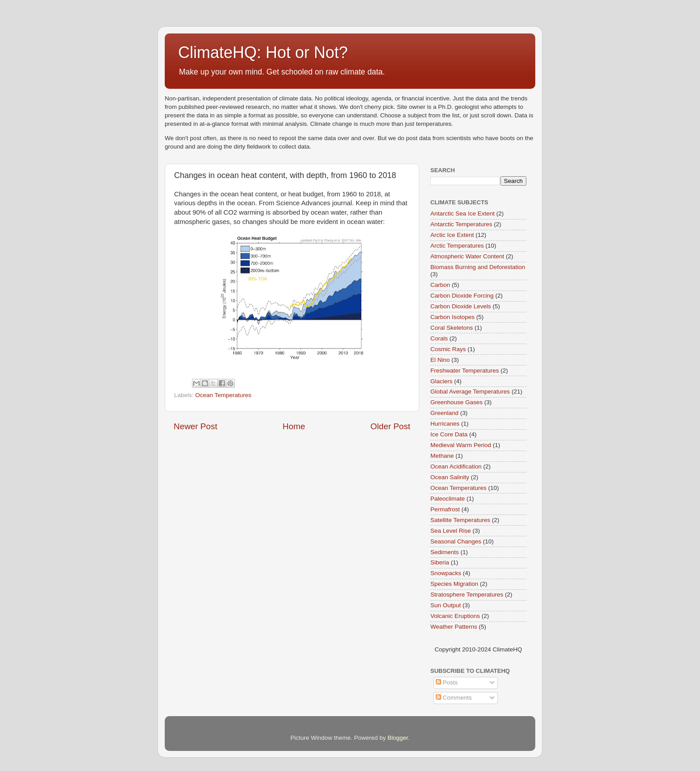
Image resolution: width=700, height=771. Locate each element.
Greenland (444, 413)
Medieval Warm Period (461, 445)
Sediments (445, 552)
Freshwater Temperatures (465, 371)
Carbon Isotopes (452, 317)
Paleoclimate (448, 499)
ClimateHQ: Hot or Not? (263, 52)
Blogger (398, 738)
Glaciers (442, 381)
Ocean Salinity (450, 477)
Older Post (390, 426)
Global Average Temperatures (470, 392)
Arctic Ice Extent (452, 235)
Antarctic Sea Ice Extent (462, 213)
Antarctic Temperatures (461, 224)
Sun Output (446, 605)
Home (294, 426)
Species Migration (454, 584)
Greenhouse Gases (456, 402)
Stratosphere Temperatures (467, 595)
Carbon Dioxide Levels (461, 306)
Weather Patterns (454, 627)
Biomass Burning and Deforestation (478, 267)
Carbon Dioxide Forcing (462, 296)
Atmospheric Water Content (467, 256)
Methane (442, 456)
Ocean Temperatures (223, 395)
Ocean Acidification (456, 466)
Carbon (440, 285)
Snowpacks (446, 573)
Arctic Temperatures (457, 246)
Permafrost (445, 509)
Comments (454, 698)
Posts (447, 682)
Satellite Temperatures (460, 520)
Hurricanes (445, 424)
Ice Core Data (449, 434)
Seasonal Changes (456, 541)
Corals (439, 338)
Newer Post (196, 426)
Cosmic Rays (448, 349)
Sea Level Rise (451, 531)
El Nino (440, 360)
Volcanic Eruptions (455, 616)
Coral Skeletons (452, 328)
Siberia (440, 562)
